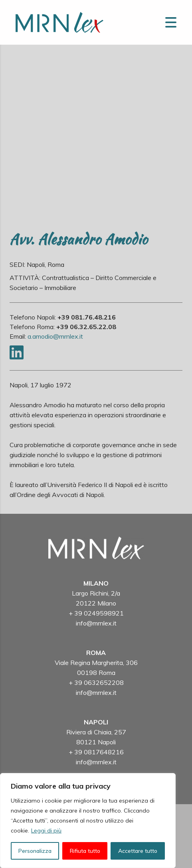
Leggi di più (46, 831)
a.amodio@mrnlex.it (55, 336)
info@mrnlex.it (96, 623)
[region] (88, 821)
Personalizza (35, 851)
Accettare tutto (138, 851)
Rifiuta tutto (85, 851)
